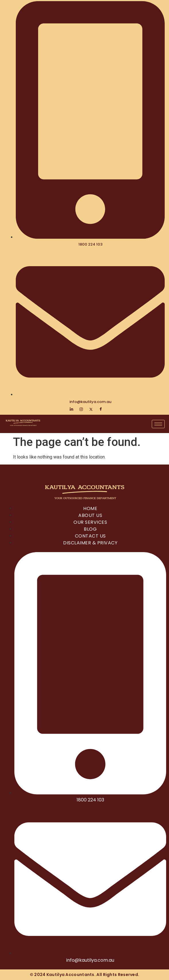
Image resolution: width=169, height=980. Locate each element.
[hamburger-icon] (158, 424)
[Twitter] (91, 409)
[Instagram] (81, 409)
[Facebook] (101, 409)
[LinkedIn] (71, 409)
